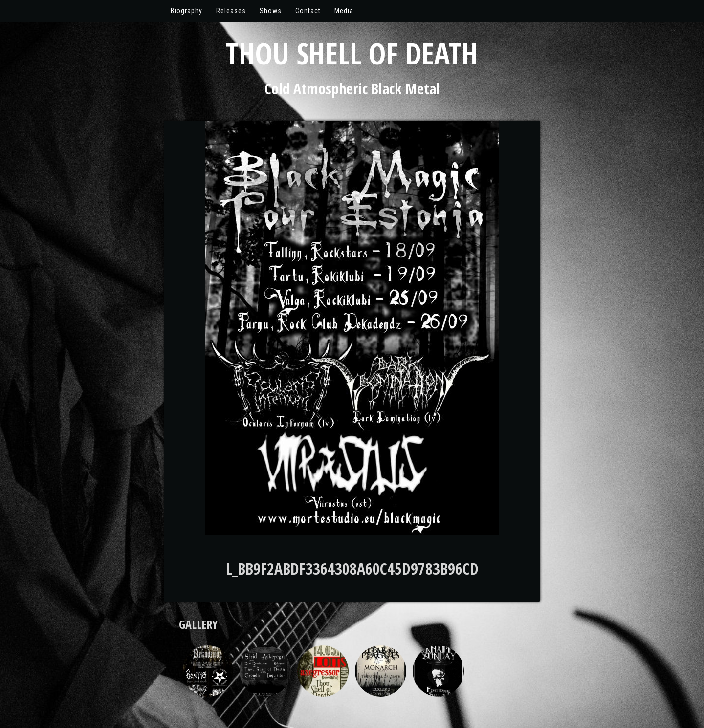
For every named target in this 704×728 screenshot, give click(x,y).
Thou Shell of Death (352, 53)
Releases (231, 11)
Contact (308, 11)
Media (344, 11)
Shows (271, 11)
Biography (187, 11)
